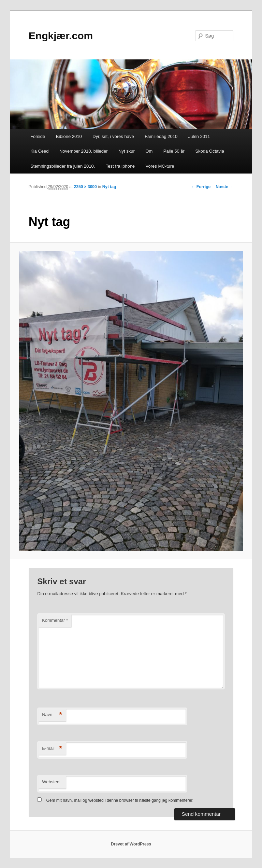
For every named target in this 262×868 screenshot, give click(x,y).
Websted (51, 782)
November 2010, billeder (84, 151)
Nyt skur (127, 151)
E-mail (52, 749)
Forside (38, 136)
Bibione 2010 (69, 136)
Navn (52, 715)
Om (149, 151)
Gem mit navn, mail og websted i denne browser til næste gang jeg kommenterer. (120, 800)
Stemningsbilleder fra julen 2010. (63, 166)
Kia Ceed (39, 151)
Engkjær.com (61, 36)
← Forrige (201, 187)
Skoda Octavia (210, 151)
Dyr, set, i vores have (113, 136)
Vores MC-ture (160, 166)
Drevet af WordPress (131, 844)
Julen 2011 (199, 136)
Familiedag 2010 (161, 136)
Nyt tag (109, 187)
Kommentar (55, 620)
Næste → (224, 187)
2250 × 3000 (85, 187)
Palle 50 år (174, 151)
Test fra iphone (120, 166)
